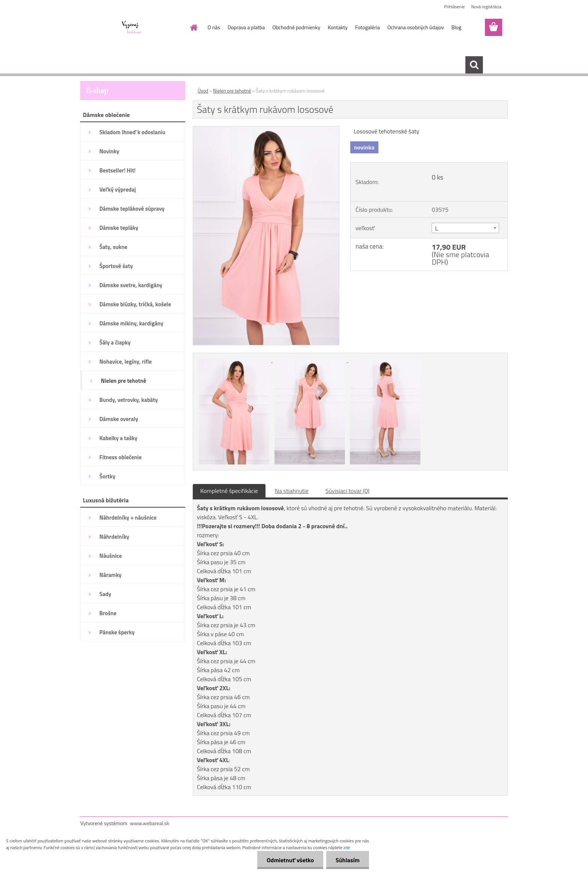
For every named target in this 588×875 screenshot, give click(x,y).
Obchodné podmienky (296, 27)
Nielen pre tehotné (232, 91)
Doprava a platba (246, 27)
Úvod (203, 91)
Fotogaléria (367, 27)
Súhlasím (348, 860)
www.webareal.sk (150, 823)
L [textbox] (436, 228)
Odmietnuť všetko (290, 860)
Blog (456, 27)
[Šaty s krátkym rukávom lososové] (266, 129)
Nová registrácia (486, 7)
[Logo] (132, 28)
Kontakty (338, 27)
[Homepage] (193, 27)
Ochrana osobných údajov (416, 27)
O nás (214, 27)
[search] (474, 65)
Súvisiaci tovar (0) (347, 491)
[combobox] (465, 228)
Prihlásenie (454, 7)
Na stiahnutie (292, 491)
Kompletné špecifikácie (229, 491)
